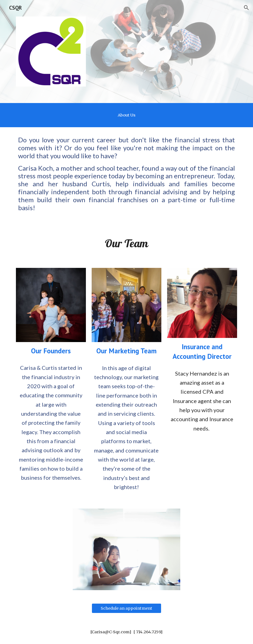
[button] (246, 8)
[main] (126, 115)
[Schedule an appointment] (127, 608)
